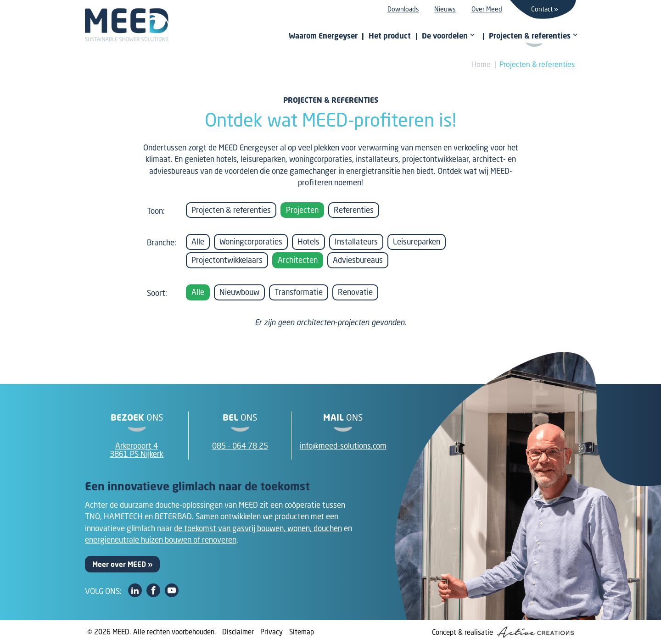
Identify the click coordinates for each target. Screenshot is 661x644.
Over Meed (487, 9)
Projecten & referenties (537, 64)
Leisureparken (417, 241)
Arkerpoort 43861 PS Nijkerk (137, 450)
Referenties (354, 210)
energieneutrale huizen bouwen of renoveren (161, 540)
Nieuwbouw (239, 292)
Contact (542, 9)
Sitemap (302, 632)
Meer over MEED (119, 564)
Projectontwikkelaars (227, 260)
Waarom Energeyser (323, 36)
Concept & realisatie (503, 632)
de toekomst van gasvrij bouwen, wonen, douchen (258, 528)
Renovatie (355, 292)
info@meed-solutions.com (343, 446)
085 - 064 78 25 (240, 446)
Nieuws (445, 9)
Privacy (272, 632)
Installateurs (356, 241)
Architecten (298, 260)
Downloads (403, 9)
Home (481, 64)
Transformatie (299, 292)
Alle (198, 241)
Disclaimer (238, 632)
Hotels (308, 241)
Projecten (302, 210)
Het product (390, 36)
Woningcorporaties (251, 241)
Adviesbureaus (358, 260)
